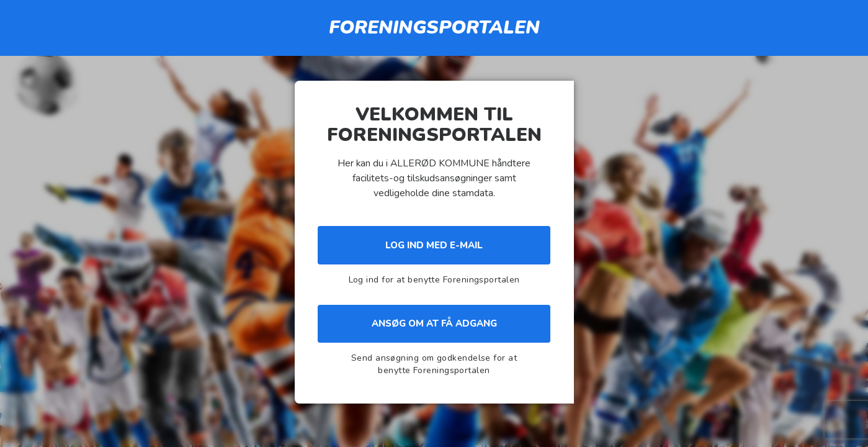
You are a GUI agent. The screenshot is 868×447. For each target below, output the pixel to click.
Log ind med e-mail (434, 245)
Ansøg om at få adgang (434, 323)
